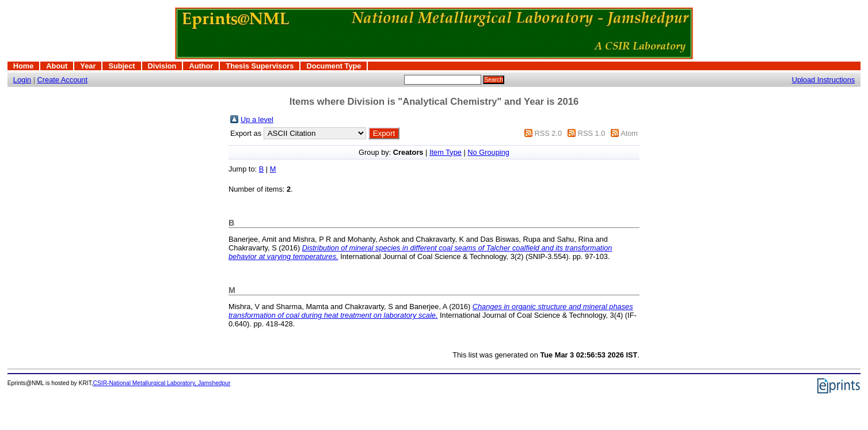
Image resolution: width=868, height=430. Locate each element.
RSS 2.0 (548, 133)
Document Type (334, 66)
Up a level (257, 119)
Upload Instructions (824, 80)
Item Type (446, 152)
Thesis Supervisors (260, 66)
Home (24, 66)
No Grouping (488, 152)
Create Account (63, 80)
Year (88, 66)
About (57, 66)
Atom (629, 133)
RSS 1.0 (592, 133)
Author (201, 66)
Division (162, 66)
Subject (121, 66)
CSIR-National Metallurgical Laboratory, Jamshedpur (162, 383)
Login (22, 80)
